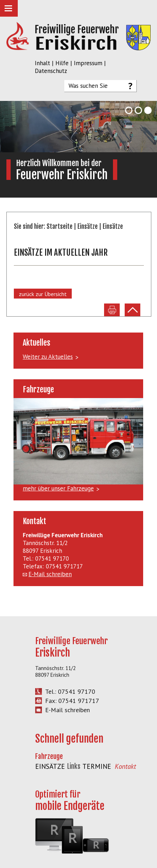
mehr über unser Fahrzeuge (58, 488)
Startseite (59, 226)
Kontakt (125, 766)
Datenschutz (51, 71)
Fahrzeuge (49, 756)
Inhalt (42, 63)
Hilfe (62, 63)
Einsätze (88, 226)
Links (74, 766)
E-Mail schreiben (50, 574)
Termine (97, 766)
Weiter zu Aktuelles (48, 357)
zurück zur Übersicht (43, 294)
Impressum (88, 63)
